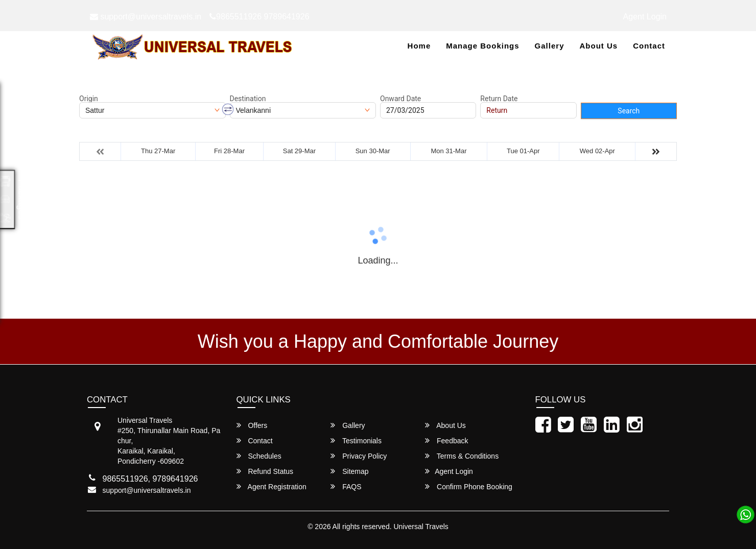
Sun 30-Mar (373, 151)
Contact (649, 46)
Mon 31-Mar (448, 151)
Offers (252, 425)
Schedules (259, 456)
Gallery (550, 46)
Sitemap (349, 471)
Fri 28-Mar (229, 151)
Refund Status (265, 471)
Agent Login (645, 17)
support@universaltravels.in (146, 17)
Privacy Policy (359, 456)
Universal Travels (421, 527)
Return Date (499, 99)
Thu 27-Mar (158, 151)
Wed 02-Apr (597, 151)
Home (419, 46)
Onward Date (400, 99)
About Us (598, 46)
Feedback (446, 440)
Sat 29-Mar (299, 151)
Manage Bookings (482, 46)
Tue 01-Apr (523, 151)
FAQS (346, 486)
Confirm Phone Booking (469, 486)
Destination (248, 99)
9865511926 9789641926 (259, 17)
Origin (89, 99)
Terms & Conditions (462, 456)
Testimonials (356, 440)
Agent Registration (271, 486)
